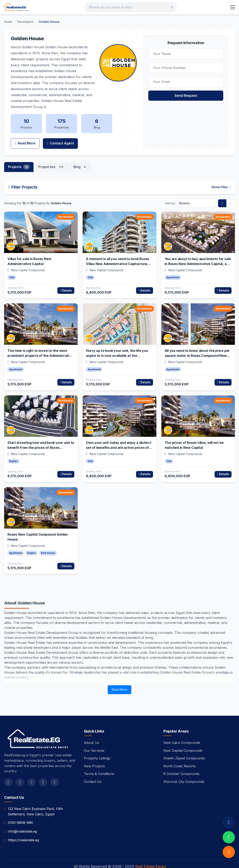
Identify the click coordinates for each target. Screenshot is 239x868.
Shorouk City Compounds (184, 770)
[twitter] (20, 771)
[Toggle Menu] (232, 7)
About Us (91, 731)
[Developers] (26, 22)
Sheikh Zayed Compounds (184, 747)
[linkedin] (55, 771)
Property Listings (97, 747)
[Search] (130, 7)
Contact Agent (61, 131)
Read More (25, 131)
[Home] (9, 22)
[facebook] (8, 771)
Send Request (192, 96)
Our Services (94, 739)
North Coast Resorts (180, 754)
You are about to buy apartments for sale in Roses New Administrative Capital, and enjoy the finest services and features (198, 252)
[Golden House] (49, 22)
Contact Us (93, 770)
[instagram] (31, 771)
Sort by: (170, 192)
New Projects (94, 754)
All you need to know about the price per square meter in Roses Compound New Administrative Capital (197, 344)
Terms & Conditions (99, 762)
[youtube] (43, 771)
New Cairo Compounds (182, 731)
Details (66, 279)
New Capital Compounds (183, 739)
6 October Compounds (181, 762)
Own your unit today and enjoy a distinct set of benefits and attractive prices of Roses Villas (119, 436)
